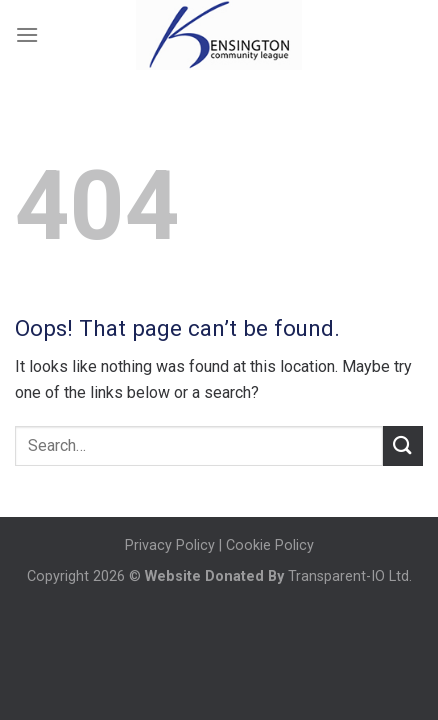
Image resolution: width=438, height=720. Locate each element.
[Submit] (403, 445)
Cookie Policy (270, 545)
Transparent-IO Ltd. (348, 576)
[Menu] (27, 34)
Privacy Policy (170, 545)
